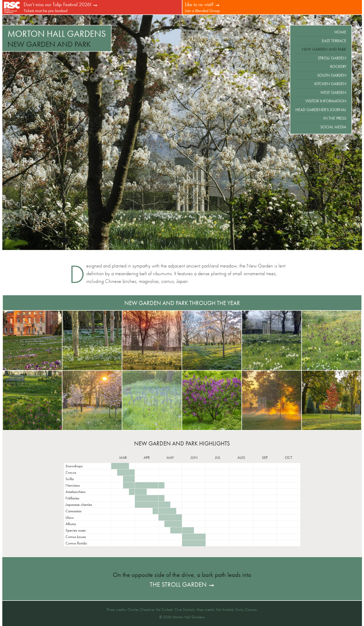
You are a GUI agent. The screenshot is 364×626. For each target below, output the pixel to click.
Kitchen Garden (330, 84)
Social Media (333, 127)
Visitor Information (326, 101)
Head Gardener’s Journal (321, 110)
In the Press (335, 118)
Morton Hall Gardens (57, 34)
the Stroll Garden (178, 584)
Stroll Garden (332, 58)
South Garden (332, 75)
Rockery (338, 66)
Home (340, 32)
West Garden (333, 92)
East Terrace (334, 41)
